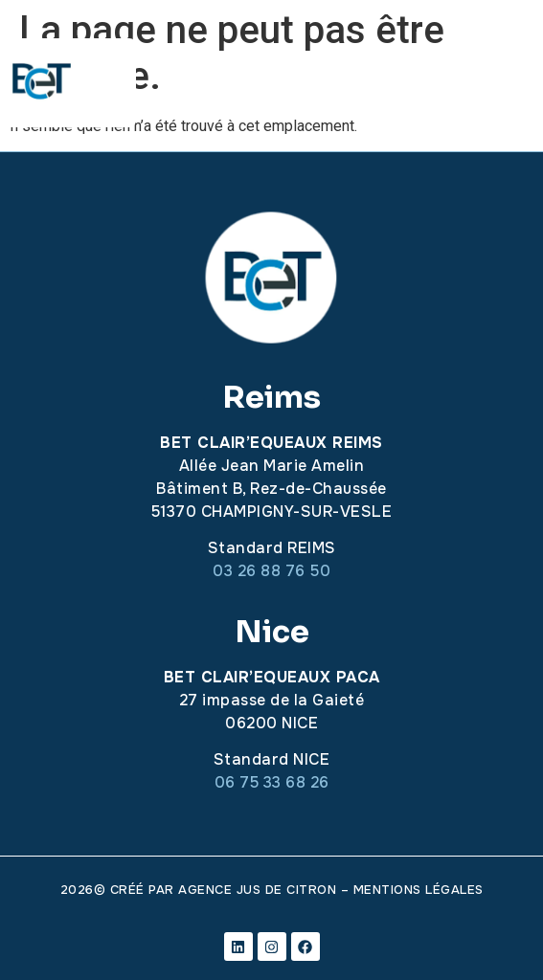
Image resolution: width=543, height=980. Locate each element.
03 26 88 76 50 (271, 571)
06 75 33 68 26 (272, 782)
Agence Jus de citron (257, 890)
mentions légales (419, 890)
